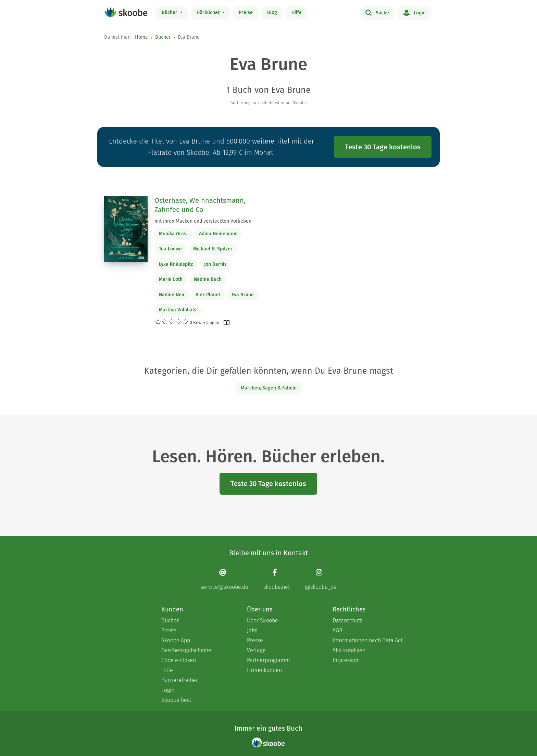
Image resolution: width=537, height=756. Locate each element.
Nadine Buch (208, 279)
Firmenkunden (264, 670)
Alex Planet (208, 295)
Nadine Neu (172, 295)
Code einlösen (179, 660)
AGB (338, 630)
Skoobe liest (176, 700)
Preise (246, 13)
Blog (272, 13)
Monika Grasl (173, 234)
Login (415, 12)
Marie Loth (171, 279)
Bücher (170, 13)
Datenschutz (347, 621)
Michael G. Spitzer (213, 249)
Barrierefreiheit (180, 680)
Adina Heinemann (218, 234)
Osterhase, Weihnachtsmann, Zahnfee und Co (200, 205)
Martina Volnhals (178, 310)
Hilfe (297, 13)
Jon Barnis (215, 264)
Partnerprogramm (268, 660)
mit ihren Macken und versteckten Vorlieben (203, 221)
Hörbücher (209, 13)
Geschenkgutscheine (186, 650)
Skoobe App (176, 640)
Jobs (252, 630)
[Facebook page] (277, 579)
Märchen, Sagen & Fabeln (269, 388)
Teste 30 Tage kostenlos (383, 147)
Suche (377, 12)
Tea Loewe (170, 249)
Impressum (346, 660)
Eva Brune (243, 295)
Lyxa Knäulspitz (176, 264)
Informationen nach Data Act (367, 640)
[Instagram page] (321, 579)
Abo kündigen (349, 650)
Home (141, 37)
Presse (255, 640)
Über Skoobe (263, 621)
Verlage (256, 650)
